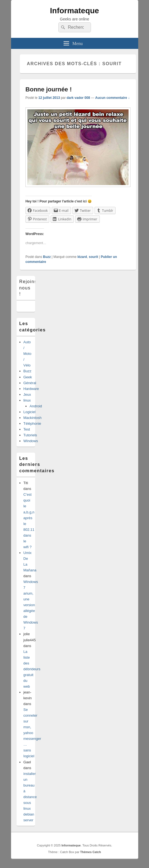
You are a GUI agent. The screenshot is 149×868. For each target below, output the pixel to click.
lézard (82, 257)
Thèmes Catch (91, 852)
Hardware (31, 389)
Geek (28, 377)
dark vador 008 (78, 98)
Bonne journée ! (49, 89)
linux (27, 400)
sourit (93, 257)
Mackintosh (33, 418)
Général (30, 383)
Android (36, 406)
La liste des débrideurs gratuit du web (32, 669)
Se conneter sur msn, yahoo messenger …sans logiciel (32, 733)
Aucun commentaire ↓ (112, 98)
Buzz (47, 257)
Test (27, 429)
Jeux (27, 395)
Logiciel (30, 412)
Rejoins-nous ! (29, 288)
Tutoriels (30, 435)
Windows (31, 441)
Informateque (74, 11)
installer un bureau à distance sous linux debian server (30, 797)
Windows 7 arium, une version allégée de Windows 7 (31, 605)
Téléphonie (32, 424)
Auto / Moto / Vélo (28, 354)
